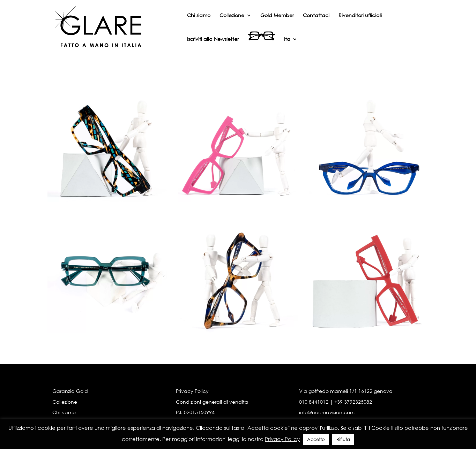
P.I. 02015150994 (195, 412)
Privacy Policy (192, 391)
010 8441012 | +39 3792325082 (336, 402)
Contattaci (316, 16)
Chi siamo (199, 16)
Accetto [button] (316, 439)
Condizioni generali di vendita (212, 402)
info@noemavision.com (327, 412)
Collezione (232, 16)
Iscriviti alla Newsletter (213, 39)
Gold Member (277, 16)
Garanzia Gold (70, 391)
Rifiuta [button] (343, 439)
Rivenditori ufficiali (360, 16)
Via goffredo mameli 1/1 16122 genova (346, 391)
